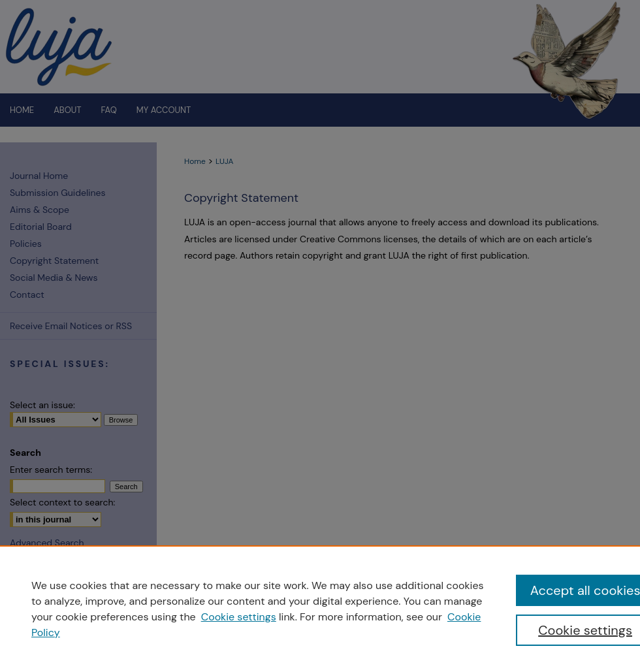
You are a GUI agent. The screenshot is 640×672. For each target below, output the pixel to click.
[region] (320, 609)
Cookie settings (239, 617)
